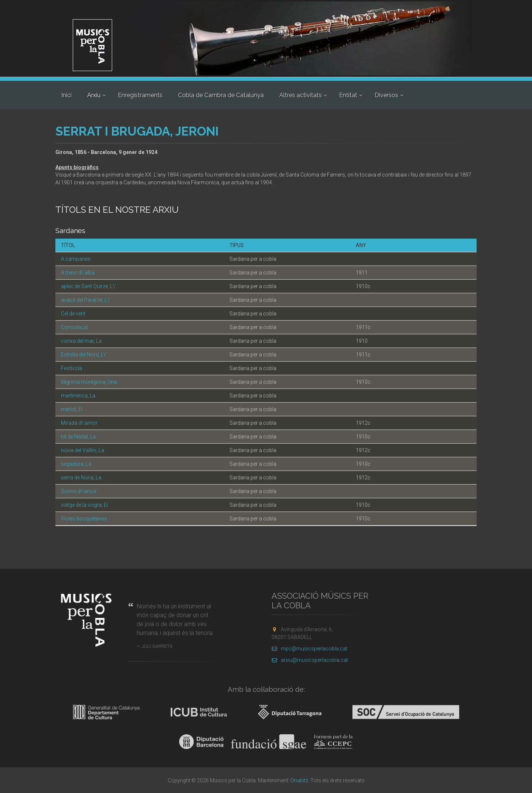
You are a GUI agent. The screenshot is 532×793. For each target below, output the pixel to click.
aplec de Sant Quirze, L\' (88, 286)
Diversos (386, 95)
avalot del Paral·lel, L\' (86, 300)
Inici (66, 95)
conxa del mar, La (81, 341)
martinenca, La (78, 396)
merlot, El (72, 409)
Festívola (71, 368)
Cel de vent (73, 314)
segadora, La (76, 464)
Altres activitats (301, 95)
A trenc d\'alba (78, 273)
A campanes (76, 259)
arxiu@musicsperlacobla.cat (310, 660)
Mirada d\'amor (79, 423)
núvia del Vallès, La (83, 450)
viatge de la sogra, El (84, 505)
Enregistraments (140, 95)
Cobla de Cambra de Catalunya (221, 95)
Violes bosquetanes (84, 519)
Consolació (75, 327)
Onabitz (299, 780)
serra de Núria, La (81, 478)
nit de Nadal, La (78, 437)
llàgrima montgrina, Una (89, 382)
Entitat (348, 95)
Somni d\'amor (79, 491)
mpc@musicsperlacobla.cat (309, 649)
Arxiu (94, 95)
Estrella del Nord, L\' (84, 355)
